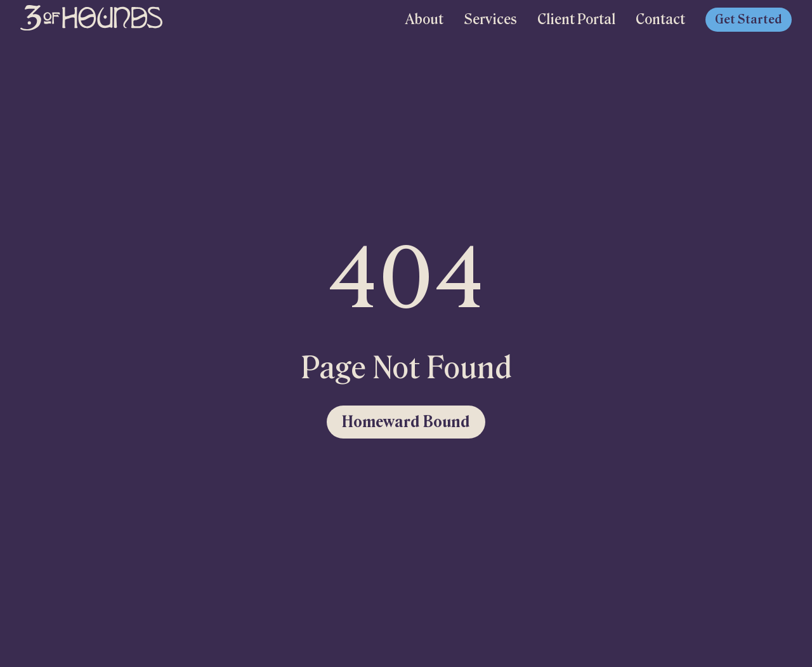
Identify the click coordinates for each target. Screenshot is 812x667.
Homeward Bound (406, 422)
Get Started (749, 20)
